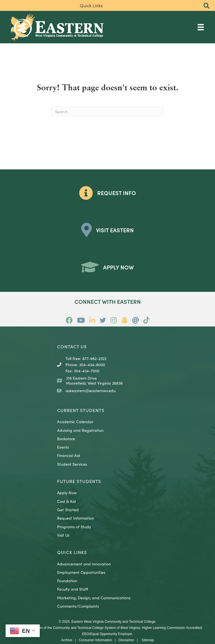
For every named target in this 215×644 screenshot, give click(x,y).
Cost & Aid (66, 501)
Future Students (79, 481)
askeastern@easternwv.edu (91, 390)
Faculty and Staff (73, 589)
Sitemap (148, 640)
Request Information (76, 518)
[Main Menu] (201, 27)
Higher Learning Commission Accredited (172, 628)
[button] (206, 6)
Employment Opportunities (81, 572)
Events (63, 447)
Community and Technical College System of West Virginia (96, 628)
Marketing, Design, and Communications (94, 598)
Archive (67, 640)
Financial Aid (69, 455)
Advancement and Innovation (84, 564)
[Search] (107, 112)
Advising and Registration (80, 430)
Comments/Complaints (78, 606)
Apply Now (67, 493)
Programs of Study (74, 527)
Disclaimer (126, 640)
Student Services (72, 464)
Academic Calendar (75, 422)
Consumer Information (95, 640)
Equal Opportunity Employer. (112, 634)
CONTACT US (72, 346)
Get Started (68, 510)
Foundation (67, 581)
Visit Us (63, 535)
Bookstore (66, 439)
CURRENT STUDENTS (81, 410)
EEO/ (86, 634)
